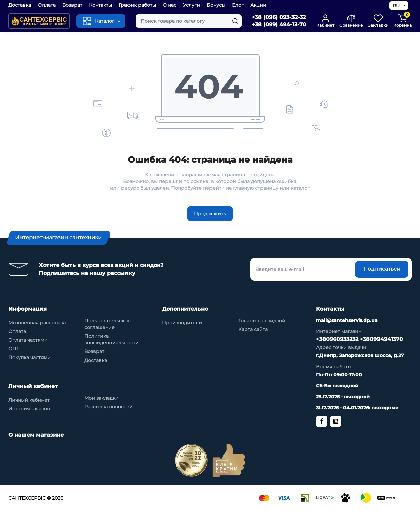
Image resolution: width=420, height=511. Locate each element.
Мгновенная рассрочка (37, 323)
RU (396, 6)
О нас (170, 5)
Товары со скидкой (262, 321)
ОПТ (14, 349)
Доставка (20, 5)
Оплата (47, 5)
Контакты (101, 5)
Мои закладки (102, 398)
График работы (137, 5)
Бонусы (216, 5)
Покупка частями (29, 357)
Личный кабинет (29, 400)
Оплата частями (28, 340)
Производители (182, 323)
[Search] (235, 21)
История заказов (29, 409)
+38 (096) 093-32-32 (279, 17)
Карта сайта (253, 329)
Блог (238, 5)
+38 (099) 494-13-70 (279, 25)
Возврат (72, 5)
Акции (258, 5)
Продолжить (210, 214)
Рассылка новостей (108, 407)
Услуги (192, 5)
